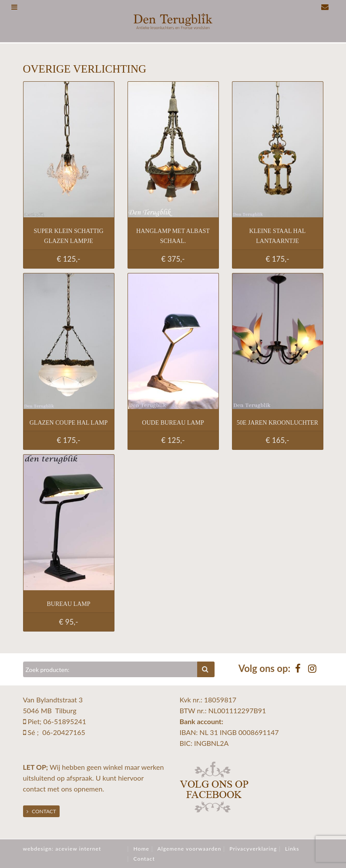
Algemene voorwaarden (190, 849)
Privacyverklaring (253, 849)
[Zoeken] (111, 669)
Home (141, 849)
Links (292, 849)
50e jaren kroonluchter (277, 423)
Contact (41, 811)
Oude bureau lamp (173, 423)
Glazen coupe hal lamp (69, 423)
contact (34, 789)
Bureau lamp (69, 604)
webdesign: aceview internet (62, 849)
